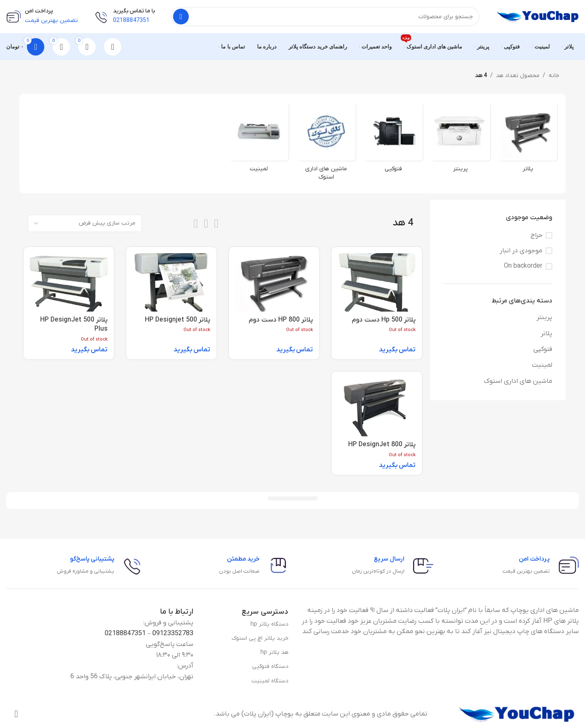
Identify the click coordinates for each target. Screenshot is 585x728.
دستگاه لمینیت (270, 681)
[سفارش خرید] (85, 223)
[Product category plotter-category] (528, 140)
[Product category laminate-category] (259, 140)
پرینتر (544, 317)
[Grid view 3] (206, 224)
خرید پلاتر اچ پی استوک (260, 638)
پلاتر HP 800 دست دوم (281, 320)
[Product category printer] (460, 140)
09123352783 (173, 634)
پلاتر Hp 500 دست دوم (384, 320)
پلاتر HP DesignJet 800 (382, 445)
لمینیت (542, 365)
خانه (554, 76)
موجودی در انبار (521, 251)
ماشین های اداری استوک (518, 381)
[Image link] (516, 714)
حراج (537, 235)
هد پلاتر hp (274, 652)
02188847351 (125, 634)
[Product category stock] (326, 144)
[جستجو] (325, 17)
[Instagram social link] (16, 714)
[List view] (216, 224)
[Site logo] (537, 16)
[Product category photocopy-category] (393, 140)
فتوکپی (543, 349)
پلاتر (546, 334)
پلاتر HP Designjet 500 (178, 320)
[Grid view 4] (196, 224)
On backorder (523, 266)
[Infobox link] (541, 566)
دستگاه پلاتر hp (270, 624)
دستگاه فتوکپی (270, 666)
